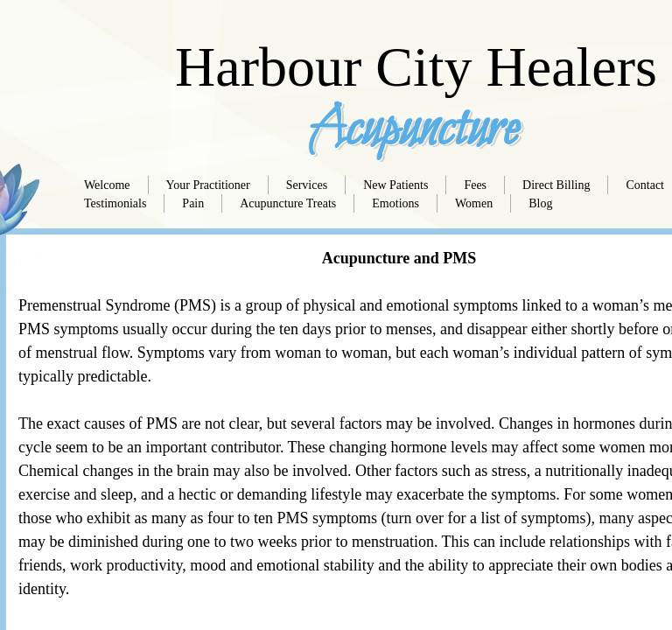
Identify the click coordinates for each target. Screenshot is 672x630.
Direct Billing (556, 185)
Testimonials (115, 203)
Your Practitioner (208, 185)
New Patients (395, 185)
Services (307, 185)
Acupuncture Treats (288, 203)
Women (474, 203)
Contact (645, 185)
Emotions (395, 203)
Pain (193, 203)
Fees (475, 185)
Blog (540, 203)
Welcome (107, 185)
